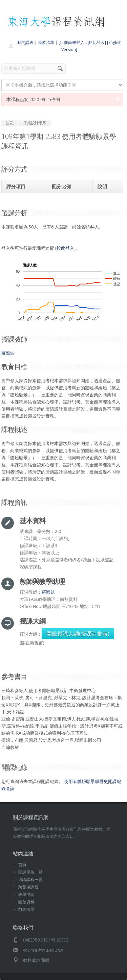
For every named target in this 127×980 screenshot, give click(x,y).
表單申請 (26, 894)
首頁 (22, 865)
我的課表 (25, 42)
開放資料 (26, 902)
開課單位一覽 (30, 872)
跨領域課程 (28, 887)
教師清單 (26, 909)
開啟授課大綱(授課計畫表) (78, 634)
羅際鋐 (8, 353)
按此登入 (65, 248)
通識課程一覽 (30, 879)
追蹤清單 (46, 42)
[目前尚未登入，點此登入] (82, 42)
